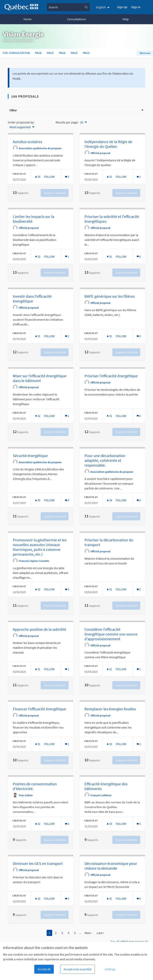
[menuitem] (103, 7)
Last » (100, 933)
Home (27, 19)
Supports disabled (55, 193)
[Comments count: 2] (67, 336)
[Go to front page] (21, 7)
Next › (88, 933)
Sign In (136, 7)
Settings (110, 969)
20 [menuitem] (82, 122)
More (145, 53)
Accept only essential (77, 969)
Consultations (76, 19)
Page (38, 53)
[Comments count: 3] (139, 824)
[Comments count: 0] (67, 177)
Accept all (44, 969)
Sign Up (122, 7)
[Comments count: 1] (139, 177)
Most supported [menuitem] (20, 127)
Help (126, 19)
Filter (76, 110)
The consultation (16, 53)
